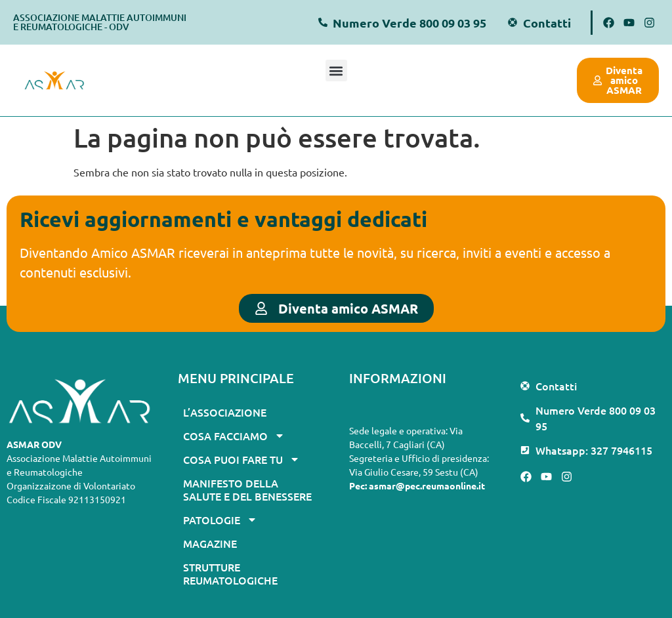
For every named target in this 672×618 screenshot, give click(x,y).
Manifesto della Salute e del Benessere (247, 489)
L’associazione (225, 412)
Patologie (220, 520)
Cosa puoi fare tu (241, 459)
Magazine (210, 543)
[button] (336, 71)
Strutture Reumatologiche (230, 573)
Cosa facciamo (234, 436)
